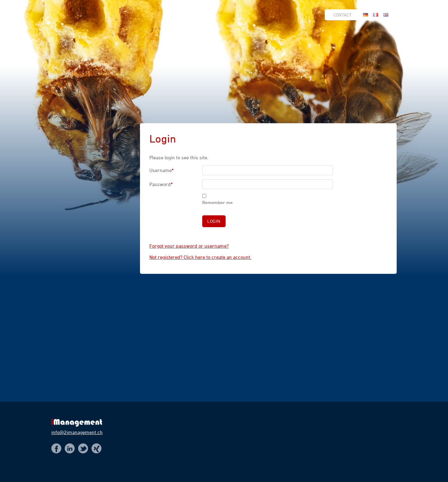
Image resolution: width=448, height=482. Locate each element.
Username (166, 171)
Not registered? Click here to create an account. (200, 257)
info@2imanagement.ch (77, 432)
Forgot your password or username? (189, 246)
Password (166, 185)
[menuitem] (344, 15)
